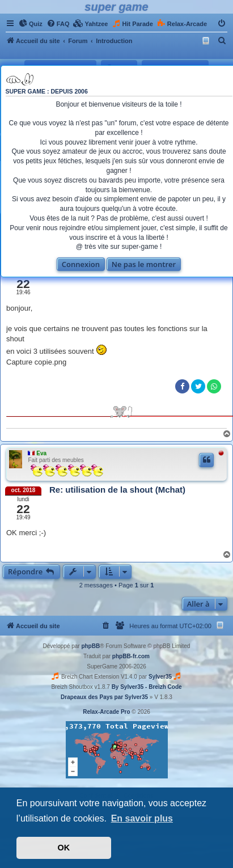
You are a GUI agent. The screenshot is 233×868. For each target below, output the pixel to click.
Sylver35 (160, 677)
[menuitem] (31, 24)
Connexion (81, 264)
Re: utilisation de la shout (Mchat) (117, 490)
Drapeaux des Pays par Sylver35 (104, 697)
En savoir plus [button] (142, 818)
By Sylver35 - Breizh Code (147, 687)
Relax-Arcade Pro (106, 712)
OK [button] (64, 848)
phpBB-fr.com (131, 656)
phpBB (90, 646)
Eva (41, 453)
